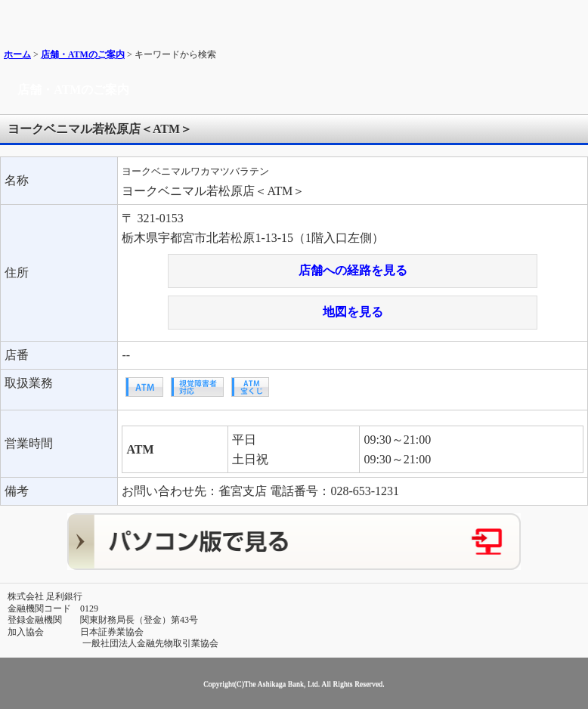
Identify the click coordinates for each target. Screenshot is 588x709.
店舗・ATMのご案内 (83, 54)
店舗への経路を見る (353, 270)
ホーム (17, 54)
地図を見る (353, 312)
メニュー (571, 17)
